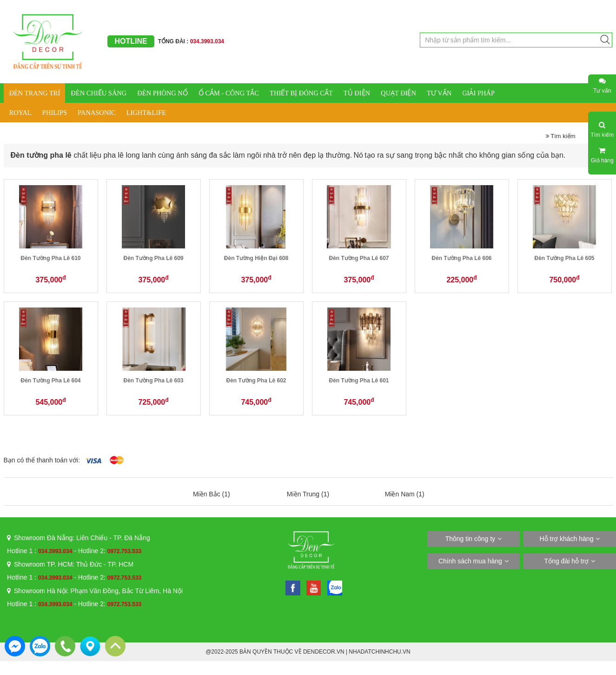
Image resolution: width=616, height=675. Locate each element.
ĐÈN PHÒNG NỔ (162, 93)
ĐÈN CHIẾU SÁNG (99, 93)
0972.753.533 (124, 551)
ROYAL (20, 113)
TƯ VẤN (439, 93)
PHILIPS (55, 113)
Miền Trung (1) (308, 494)
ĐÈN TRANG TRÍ (35, 93)
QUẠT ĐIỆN (398, 93)
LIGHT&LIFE (146, 113)
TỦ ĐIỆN (357, 93)
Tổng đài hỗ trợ (567, 561)
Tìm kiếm (561, 136)
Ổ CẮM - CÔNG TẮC (229, 93)
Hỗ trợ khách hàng (567, 539)
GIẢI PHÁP (478, 93)
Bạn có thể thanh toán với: (42, 460)
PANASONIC (97, 113)
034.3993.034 (55, 551)
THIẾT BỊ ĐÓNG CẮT (301, 93)
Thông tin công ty (470, 539)
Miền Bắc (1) (212, 494)
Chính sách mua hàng (470, 561)
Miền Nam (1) (405, 494)
